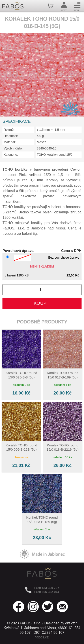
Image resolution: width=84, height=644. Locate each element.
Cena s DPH (71, 251)
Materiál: (10, 142)
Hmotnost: (11, 136)
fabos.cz (42, 637)
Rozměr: (10, 130)
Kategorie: (11, 155)
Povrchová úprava (18, 251)
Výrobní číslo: (13, 148)
